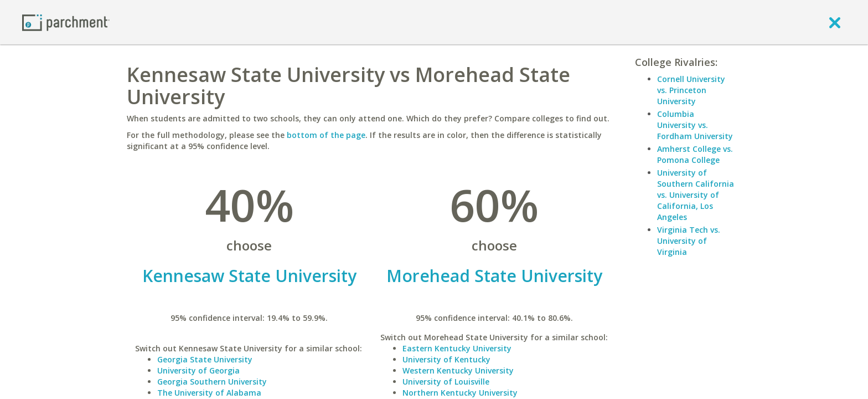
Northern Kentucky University (460, 393)
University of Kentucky (446, 359)
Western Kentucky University (458, 370)
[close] (835, 22)
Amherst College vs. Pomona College (695, 154)
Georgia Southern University (212, 382)
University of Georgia (198, 370)
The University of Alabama (209, 393)
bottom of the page (326, 135)
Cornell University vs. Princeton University (691, 90)
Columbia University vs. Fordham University (695, 125)
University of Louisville (446, 382)
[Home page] (66, 22)
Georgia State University (205, 359)
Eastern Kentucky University (457, 348)
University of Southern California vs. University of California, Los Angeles (696, 195)
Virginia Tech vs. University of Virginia (689, 241)
